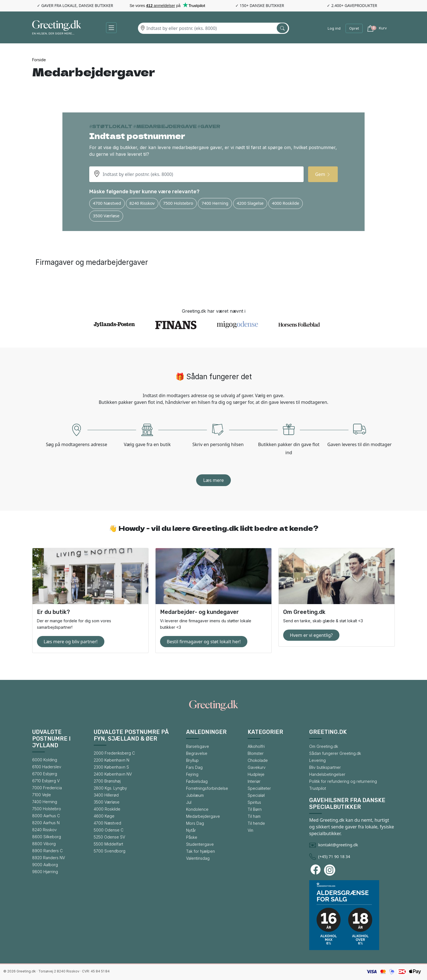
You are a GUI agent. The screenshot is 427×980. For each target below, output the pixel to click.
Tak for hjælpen (200, 851)
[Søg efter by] (282, 28)
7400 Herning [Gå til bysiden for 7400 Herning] (45, 802)
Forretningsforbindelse (207, 788)
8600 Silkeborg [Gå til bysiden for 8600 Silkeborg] (47, 837)
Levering (317, 760)
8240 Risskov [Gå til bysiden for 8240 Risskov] (44, 830)
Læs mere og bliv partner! (71, 642)
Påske (192, 837)
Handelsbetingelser (327, 774)
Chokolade (258, 760)
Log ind (334, 28)
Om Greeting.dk (324, 746)
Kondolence (197, 809)
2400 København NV (113, 774)
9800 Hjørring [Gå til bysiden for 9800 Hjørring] (45, 872)
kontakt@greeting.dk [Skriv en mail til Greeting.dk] (338, 845)
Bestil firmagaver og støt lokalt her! (204, 642)
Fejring (192, 774)
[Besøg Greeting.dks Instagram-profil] (330, 870)
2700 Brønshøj (107, 781)
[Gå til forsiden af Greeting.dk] (57, 28)
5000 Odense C (109, 830)
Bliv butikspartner (325, 767)
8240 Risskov (142, 203)
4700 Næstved (107, 203)
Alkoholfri (256, 746)
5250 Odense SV (109, 837)
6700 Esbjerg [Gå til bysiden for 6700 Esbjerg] (45, 774)
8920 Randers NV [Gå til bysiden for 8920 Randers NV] (49, 858)
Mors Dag (195, 823)
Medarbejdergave (203, 816)
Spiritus (254, 802)
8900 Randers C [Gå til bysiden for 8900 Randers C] (47, 851)
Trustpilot (318, 788)
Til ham (254, 816)
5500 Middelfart (108, 844)
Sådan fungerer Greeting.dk (335, 753)
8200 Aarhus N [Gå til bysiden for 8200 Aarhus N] (46, 823)
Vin (250, 830)
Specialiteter (259, 788)
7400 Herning (215, 203)
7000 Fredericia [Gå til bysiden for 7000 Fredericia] (47, 788)
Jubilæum (195, 795)
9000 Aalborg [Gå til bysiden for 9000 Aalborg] (45, 865)
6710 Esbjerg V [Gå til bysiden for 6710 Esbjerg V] (46, 781)
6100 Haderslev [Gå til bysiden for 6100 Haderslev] (47, 767)
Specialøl (256, 795)
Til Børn (255, 809)
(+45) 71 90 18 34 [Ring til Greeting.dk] (334, 857)
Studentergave (200, 844)
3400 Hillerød (106, 795)
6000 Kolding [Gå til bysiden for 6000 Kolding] (45, 760)
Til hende (256, 823)
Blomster (256, 753)
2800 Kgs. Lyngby (110, 788)
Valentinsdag (198, 858)
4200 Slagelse (250, 203)
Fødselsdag (197, 781)
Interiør (254, 781)
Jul (189, 802)
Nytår (191, 830)
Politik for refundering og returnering (343, 781)
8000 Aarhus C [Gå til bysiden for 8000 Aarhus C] (46, 816)
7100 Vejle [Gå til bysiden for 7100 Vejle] (42, 795)
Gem (323, 174)
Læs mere (213, 480)
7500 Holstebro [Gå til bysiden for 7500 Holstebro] (47, 809)
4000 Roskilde (286, 203)
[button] (111, 28)
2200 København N (112, 760)
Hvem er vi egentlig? (311, 635)
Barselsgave (198, 746)
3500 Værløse (106, 216)
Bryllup (192, 760)
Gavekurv (257, 767)
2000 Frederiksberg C (114, 753)
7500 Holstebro (178, 203)
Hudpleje (256, 774)
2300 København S (111, 767)
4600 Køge (104, 816)
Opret (354, 28)
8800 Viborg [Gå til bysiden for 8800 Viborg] (44, 844)
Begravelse (197, 753)
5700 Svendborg (110, 851)
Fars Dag (194, 767)
